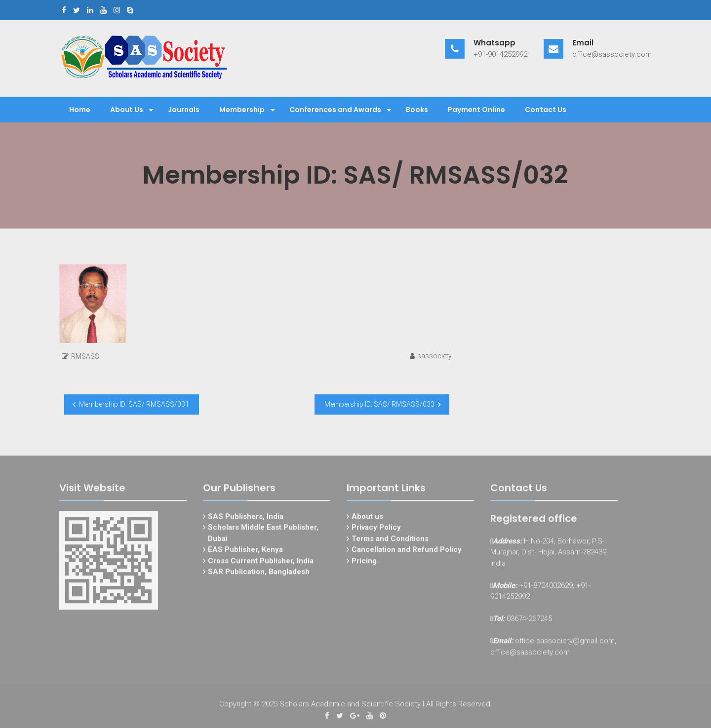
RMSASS (85, 356)
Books (417, 110)
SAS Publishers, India (246, 519)
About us (367, 519)
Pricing (364, 563)
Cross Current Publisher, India (261, 563)
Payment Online (476, 110)
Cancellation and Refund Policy (407, 552)
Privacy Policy (376, 530)
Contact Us (546, 110)
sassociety (434, 356)
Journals (184, 110)
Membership (242, 110)
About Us (127, 110)
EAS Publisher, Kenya (245, 552)
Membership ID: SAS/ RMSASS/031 (134, 404)
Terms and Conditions (390, 541)
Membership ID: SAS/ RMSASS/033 (379, 404)
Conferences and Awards (335, 110)
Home (80, 110)
